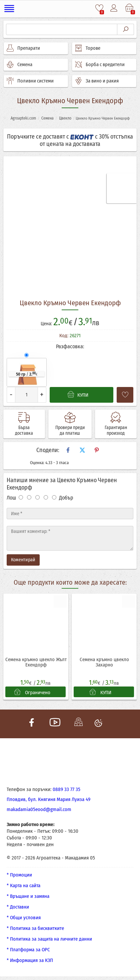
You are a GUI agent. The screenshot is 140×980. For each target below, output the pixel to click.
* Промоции (19, 875)
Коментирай (23, 560)
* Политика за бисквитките (35, 928)
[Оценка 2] (29, 497)
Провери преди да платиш (70, 430)
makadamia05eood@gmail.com (39, 809)
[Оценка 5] (54, 497)
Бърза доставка (24, 430)
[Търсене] (62, 29)
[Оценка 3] (37, 497)
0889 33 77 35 (66, 789)
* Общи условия (24, 918)
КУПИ (100, 692)
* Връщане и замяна (28, 896)
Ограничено (32, 692)
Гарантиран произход (116, 430)
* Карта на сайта (23, 886)
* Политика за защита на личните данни (49, 939)
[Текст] (70, 538)
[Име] (70, 514)
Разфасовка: (70, 346)
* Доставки (18, 907)
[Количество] (26, 395)
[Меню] (10, 9)
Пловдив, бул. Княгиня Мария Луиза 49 (48, 799)
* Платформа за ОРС (28, 950)
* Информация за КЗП (30, 960)
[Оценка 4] (46, 497)
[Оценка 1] (21, 497)
